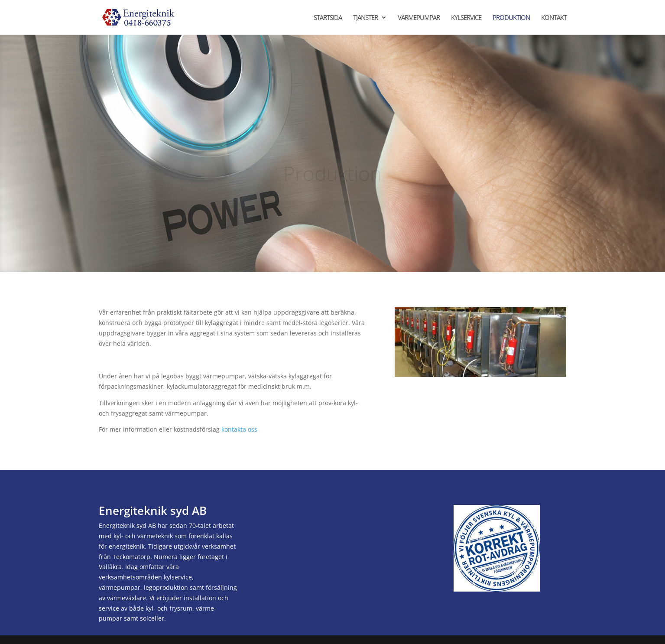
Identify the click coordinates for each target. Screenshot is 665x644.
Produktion (511, 18)
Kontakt (554, 18)
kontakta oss (239, 429)
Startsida (328, 18)
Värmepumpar (419, 18)
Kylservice (466, 18)
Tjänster (365, 18)
